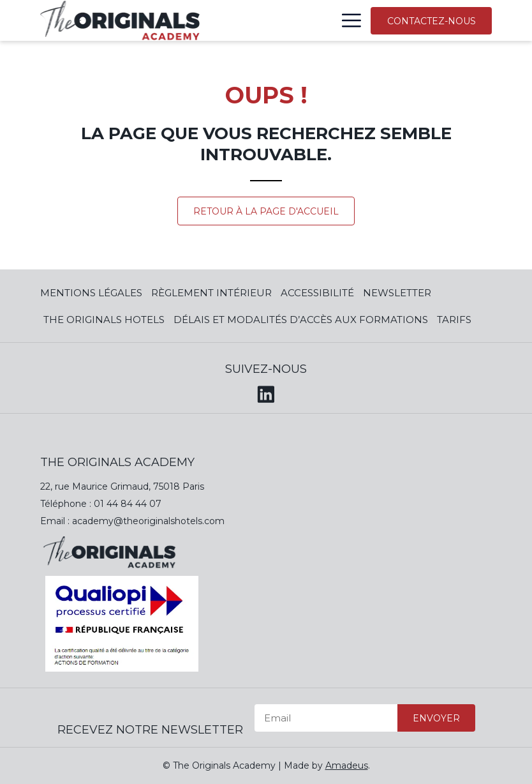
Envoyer (436, 718)
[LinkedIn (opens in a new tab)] (266, 392)
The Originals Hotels (104, 320)
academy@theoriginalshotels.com (148, 521)
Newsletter (397, 293)
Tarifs (454, 320)
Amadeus (347, 765)
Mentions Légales (91, 293)
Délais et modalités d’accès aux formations (301, 320)
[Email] (326, 718)
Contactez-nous (432, 21)
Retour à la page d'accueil (266, 211)
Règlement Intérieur (211, 293)
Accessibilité (317, 293)
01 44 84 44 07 (128, 504)
